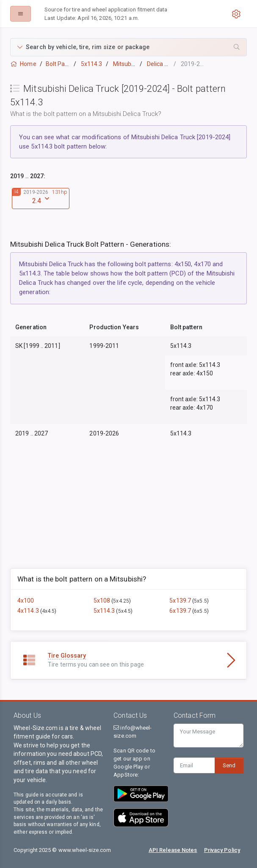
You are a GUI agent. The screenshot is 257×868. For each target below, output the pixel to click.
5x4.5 (125, 611)
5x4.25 (121, 601)
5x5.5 (200, 601)
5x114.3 (105, 611)
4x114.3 (29, 611)
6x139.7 (181, 611)
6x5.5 (200, 611)
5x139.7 (181, 601)
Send (229, 765)
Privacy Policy (222, 850)
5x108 (103, 601)
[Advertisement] (128, 509)
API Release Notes (173, 850)
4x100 (26, 601)
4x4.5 (48, 611)
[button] (128, 47)
